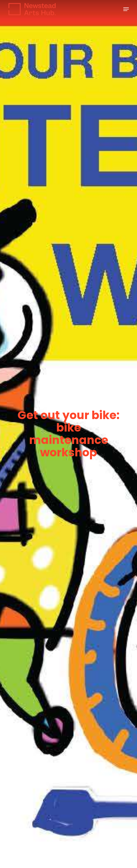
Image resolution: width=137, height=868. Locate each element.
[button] (126, 9)
